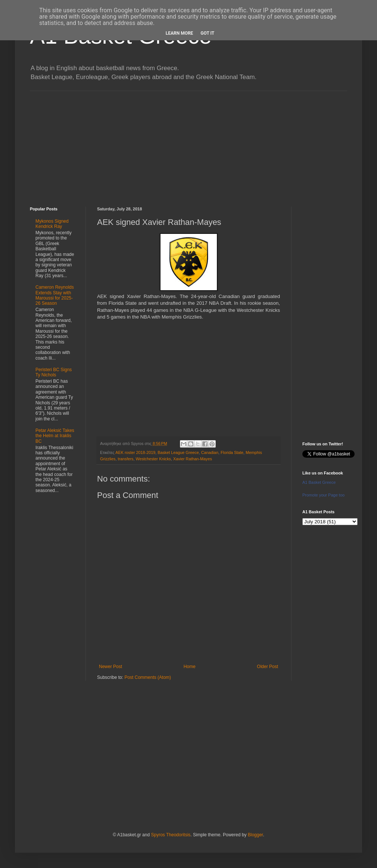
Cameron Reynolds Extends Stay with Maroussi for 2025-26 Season (55, 295)
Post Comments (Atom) (148, 677)
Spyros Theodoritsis (171, 835)
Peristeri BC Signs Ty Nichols (54, 372)
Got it (207, 33)
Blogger (256, 835)
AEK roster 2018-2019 (135, 452)
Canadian (210, 452)
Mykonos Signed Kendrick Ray (52, 224)
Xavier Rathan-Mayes (193, 459)
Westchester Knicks (153, 459)
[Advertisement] (188, 143)
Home (190, 667)
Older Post (267, 667)
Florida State (232, 452)
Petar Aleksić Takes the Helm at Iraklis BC (55, 436)
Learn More (180, 33)
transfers (125, 459)
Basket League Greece (178, 452)
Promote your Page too (323, 495)
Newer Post (110, 667)
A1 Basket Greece (319, 482)
